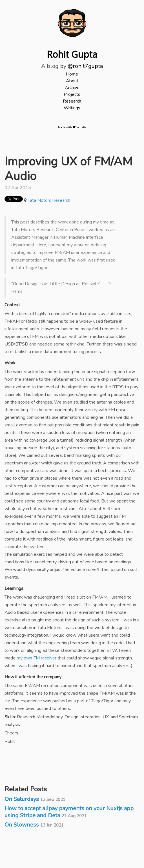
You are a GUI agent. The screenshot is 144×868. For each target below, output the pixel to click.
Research (72, 101)
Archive (72, 88)
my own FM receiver (36, 658)
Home (72, 74)
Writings (72, 108)
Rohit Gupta (72, 54)
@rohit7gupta (85, 66)
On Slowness (34, 825)
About (72, 81)
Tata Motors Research (49, 200)
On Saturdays (35, 799)
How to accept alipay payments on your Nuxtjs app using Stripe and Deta (69, 812)
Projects (72, 94)
